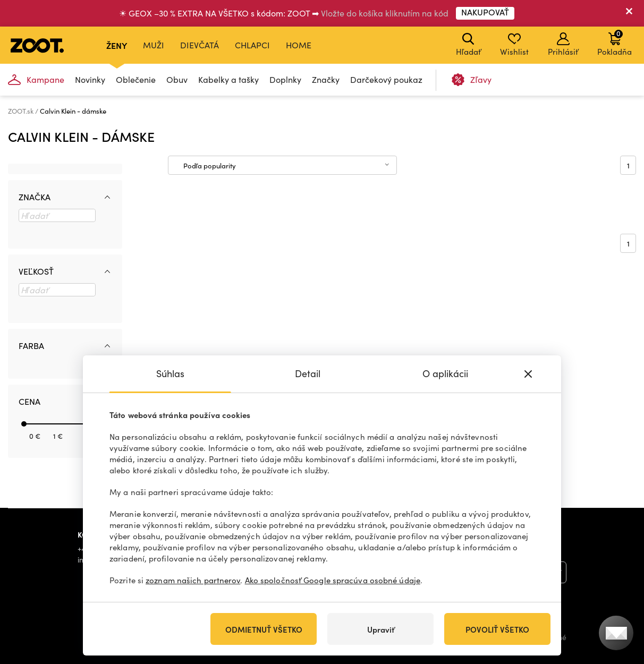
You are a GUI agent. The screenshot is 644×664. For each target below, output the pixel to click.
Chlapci (252, 45)
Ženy (117, 45)
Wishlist (514, 45)
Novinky (90, 79)
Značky (326, 79)
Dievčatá (200, 45)
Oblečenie (136, 79)
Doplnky (285, 79)
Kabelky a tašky (228, 79)
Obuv (177, 79)
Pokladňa (615, 42)
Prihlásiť (563, 45)
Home (299, 45)
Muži (154, 45)
